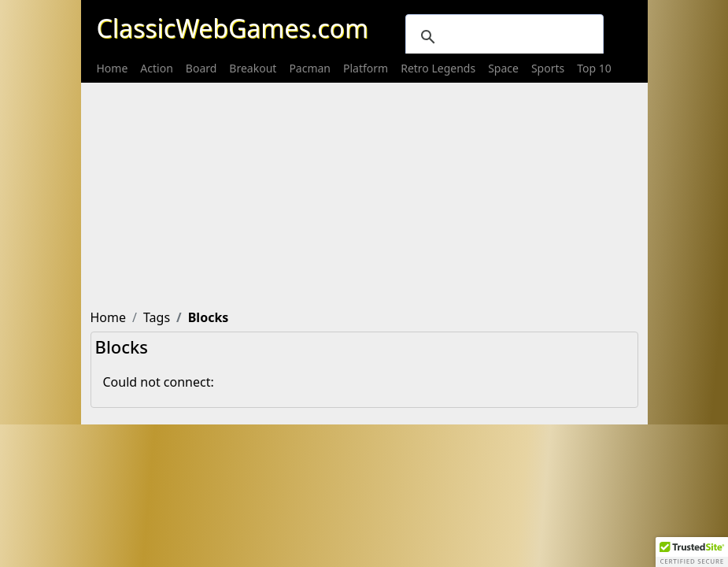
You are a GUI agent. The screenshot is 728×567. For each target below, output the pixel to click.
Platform (366, 68)
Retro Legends (438, 68)
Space (503, 68)
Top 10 (594, 68)
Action (156, 68)
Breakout (253, 68)
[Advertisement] (364, 193)
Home (113, 68)
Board (201, 68)
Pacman (310, 68)
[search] (502, 37)
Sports (548, 68)
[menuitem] (113, 68)
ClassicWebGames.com (233, 28)
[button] (692, 552)
